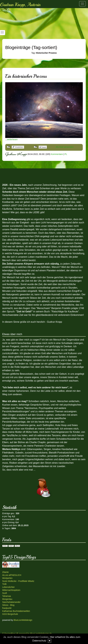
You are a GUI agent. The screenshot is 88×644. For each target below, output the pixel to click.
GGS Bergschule (10, 614)
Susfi (5, 593)
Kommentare (57, 154)
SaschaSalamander (11, 602)
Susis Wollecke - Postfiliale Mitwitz (18, 581)
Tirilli (4, 584)
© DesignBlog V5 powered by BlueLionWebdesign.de (27, 634)
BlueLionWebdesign (23, 620)
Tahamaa (7, 596)
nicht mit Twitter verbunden (35, 147)
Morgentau (7, 599)
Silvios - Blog (8, 605)
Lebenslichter (8, 587)
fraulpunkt (7, 608)
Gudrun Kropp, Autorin (20, 5)
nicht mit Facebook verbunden (8, 147)
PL (66, 154)
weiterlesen (12, 139)
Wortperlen (7, 578)
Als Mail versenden (65, 147)
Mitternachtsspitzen (11, 590)
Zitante (5, 572)
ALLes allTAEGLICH (12, 575)
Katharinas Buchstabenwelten (16, 611)
